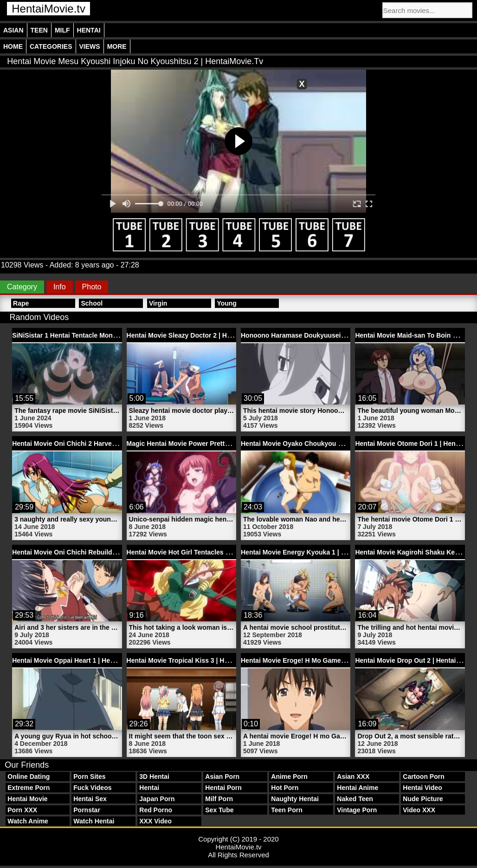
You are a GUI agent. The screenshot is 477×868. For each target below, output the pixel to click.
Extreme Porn (29, 788)
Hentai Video (422, 788)
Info (60, 287)
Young (227, 303)
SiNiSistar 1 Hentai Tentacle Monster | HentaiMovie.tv (94, 335)
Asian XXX (353, 777)
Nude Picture (423, 799)
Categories (51, 46)
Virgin (158, 303)
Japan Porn (157, 799)
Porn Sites (89, 777)
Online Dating (29, 777)
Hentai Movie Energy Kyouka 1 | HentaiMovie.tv (314, 552)
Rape (21, 303)
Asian (13, 30)
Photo (92, 287)
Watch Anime (28, 821)
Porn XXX (22, 810)
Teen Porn (287, 810)
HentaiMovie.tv (48, 9)
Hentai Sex (90, 799)
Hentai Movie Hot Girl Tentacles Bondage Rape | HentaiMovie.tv (224, 552)
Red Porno (156, 810)
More (117, 46)
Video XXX (419, 810)
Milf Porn (219, 799)
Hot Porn (285, 788)
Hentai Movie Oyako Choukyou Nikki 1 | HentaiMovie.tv (326, 444)
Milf (62, 30)
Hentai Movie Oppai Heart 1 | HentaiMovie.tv (80, 660)
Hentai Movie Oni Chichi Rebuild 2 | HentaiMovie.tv (90, 552)
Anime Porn (289, 777)
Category (22, 287)
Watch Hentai (94, 821)
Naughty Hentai (295, 799)
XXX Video (155, 821)
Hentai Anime (358, 788)
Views (90, 46)
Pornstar (87, 810)
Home (13, 46)
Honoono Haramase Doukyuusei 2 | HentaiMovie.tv (319, 335)
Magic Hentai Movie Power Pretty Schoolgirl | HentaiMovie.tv (220, 444)
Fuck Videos (92, 788)
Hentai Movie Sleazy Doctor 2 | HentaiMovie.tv (197, 335)
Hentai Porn (223, 788)
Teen (39, 30)
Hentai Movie (27, 799)
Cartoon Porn (423, 777)
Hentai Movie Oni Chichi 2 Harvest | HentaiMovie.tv (90, 444)
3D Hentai (154, 777)
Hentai (89, 30)
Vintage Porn (357, 810)
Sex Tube (219, 810)
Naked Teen (355, 799)
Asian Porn (222, 777)
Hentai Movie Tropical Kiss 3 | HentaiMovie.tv (196, 660)
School (92, 303)
